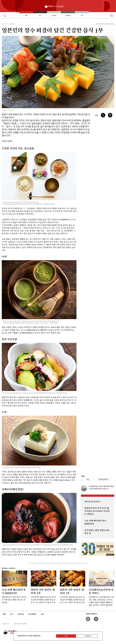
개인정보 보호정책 (20, 624)
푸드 (40, 16)
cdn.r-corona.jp (8, 110)
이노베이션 (68, 16)
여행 (26, 16)
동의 (66, 636)
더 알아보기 (88, 636)
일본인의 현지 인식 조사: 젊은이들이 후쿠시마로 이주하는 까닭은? (97, 511)
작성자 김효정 (7, 141)
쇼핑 (82, 16)
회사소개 (6, 624)
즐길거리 (54, 16)
